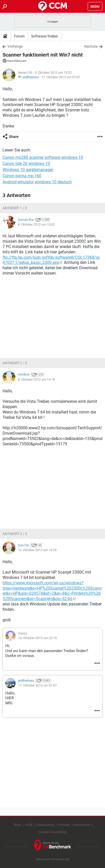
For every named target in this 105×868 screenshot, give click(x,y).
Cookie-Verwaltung (53, 832)
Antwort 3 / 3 (15, 534)
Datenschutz (45, 825)
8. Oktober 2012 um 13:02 (36, 224)
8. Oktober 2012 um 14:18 (36, 379)
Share (14, 137)
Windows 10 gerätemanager (28, 170)
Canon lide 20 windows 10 (26, 164)
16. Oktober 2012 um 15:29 (37, 550)
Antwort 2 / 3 (15, 363)
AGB (29, 825)
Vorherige (15, 46)
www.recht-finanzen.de (53, 859)
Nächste (91, 46)
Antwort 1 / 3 (15, 208)
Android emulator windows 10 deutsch (37, 182)
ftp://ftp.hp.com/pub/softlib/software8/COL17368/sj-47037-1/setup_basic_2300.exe (51, 260)
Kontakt (64, 825)
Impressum (82, 825)
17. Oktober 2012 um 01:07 (61, 77)
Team (17, 825)
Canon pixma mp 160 (22, 176)
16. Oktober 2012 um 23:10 (37, 638)
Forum (19, 36)
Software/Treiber (45, 36)
